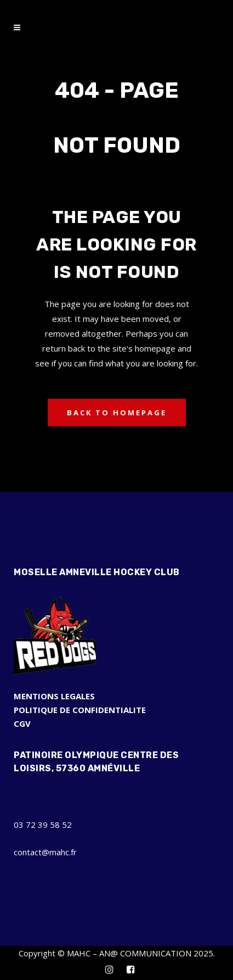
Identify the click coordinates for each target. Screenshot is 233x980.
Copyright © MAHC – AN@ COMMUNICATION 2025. (117, 953)
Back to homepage (117, 413)
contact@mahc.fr (45, 852)
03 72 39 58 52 (43, 825)
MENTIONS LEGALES (54, 696)
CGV (22, 723)
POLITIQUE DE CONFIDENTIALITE (80, 710)
